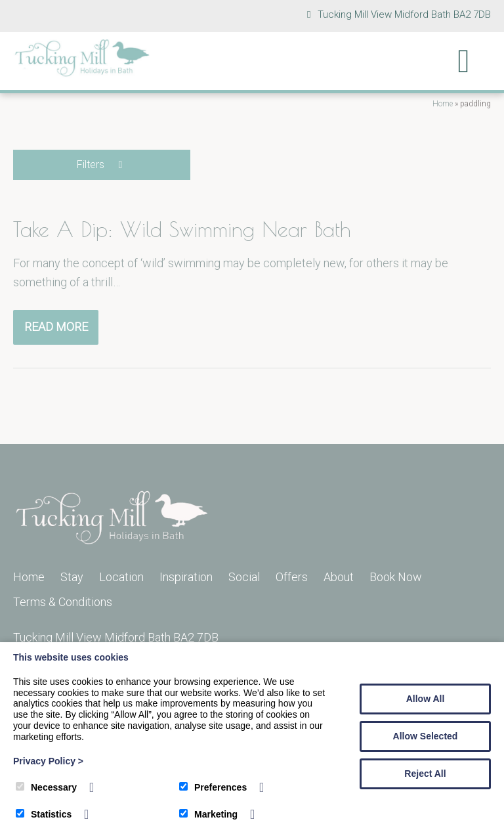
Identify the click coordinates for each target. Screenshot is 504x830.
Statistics (44, 814)
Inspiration (186, 577)
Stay (72, 577)
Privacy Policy (48, 761)
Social (244, 577)
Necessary (46, 787)
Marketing (208, 814)
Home (443, 104)
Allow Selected (426, 736)
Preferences (213, 787)
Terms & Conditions (63, 602)
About (339, 577)
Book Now (396, 577)
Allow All (426, 699)
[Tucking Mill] (82, 73)
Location (121, 577)
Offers (292, 577)
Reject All (425, 774)
